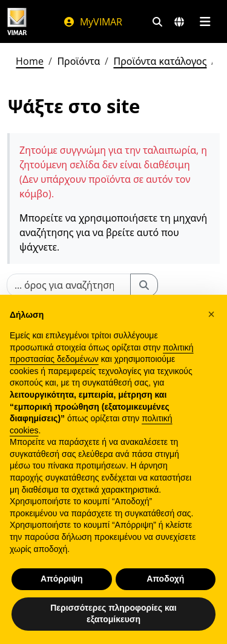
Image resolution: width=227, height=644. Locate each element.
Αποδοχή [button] (165, 579)
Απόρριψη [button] (62, 579)
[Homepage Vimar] (17, 21)
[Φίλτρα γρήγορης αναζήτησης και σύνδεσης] (157, 22)
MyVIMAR (93, 22)
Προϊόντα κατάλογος (160, 61)
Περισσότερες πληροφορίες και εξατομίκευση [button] (113, 614)
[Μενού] (205, 22)
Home (30, 61)
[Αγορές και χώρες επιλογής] (179, 22)
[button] (211, 314)
